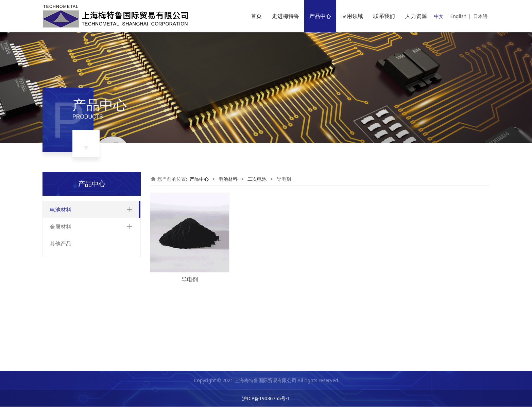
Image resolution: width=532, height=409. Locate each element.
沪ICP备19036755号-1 (266, 401)
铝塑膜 (68, 238)
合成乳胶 (70, 255)
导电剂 (68, 280)
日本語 (480, 16)
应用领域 (352, 16)
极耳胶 (68, 246)
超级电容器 (67, 313)
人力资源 (416, 16)
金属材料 (61, 329)
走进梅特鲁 (286, 16)
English (458, 16)
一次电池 (65, 301)
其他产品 (61, 346)
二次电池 (65, 226)
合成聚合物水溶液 (80, 263)
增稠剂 (68, 289)
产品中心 (320, 16)
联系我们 (384, 16)
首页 (256, 16)
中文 (439, 16)
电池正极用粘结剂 (80, 272)
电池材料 (61, 210)
